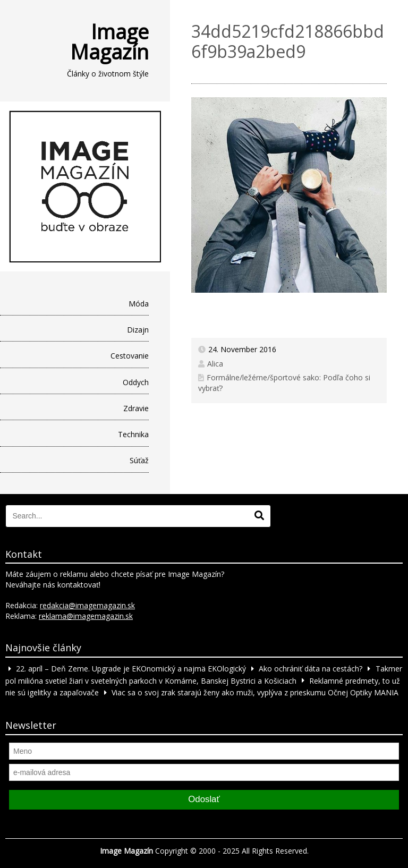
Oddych (136, 382)
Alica (215, 364)
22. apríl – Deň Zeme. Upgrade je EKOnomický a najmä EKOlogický (131, 669)
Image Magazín (109, 41)
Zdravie (136, 408)
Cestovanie (130, 356)
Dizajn (138, 330)
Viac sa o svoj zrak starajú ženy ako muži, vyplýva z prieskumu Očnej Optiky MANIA (255, 692)
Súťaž (139, 460)
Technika (133, 434)
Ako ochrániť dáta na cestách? (311, 669)
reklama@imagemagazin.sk (86, 616)
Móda (139, 304)
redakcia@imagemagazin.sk (87, 605)
